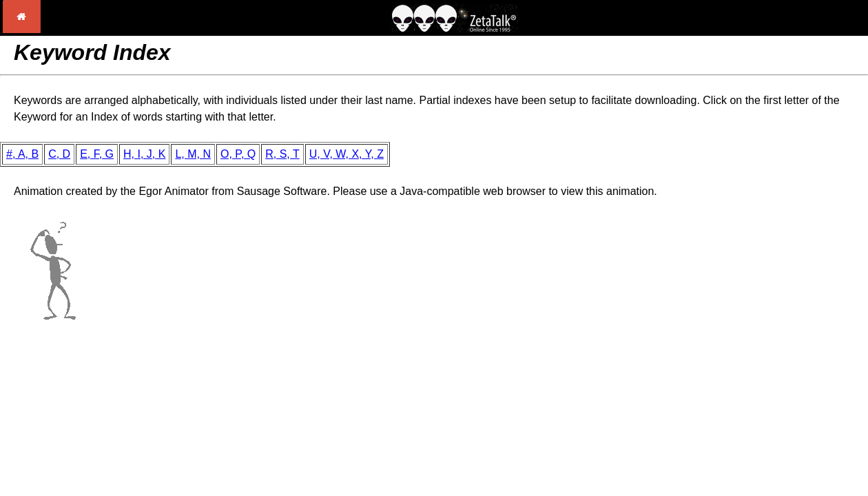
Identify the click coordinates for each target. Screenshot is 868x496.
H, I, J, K (144, 154)
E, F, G (97, 154)
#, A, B (22, 154)
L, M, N (193, 154)
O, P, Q (238, 154)
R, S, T (282, 154)
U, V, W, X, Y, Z (347, 154)
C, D (59, 154)
